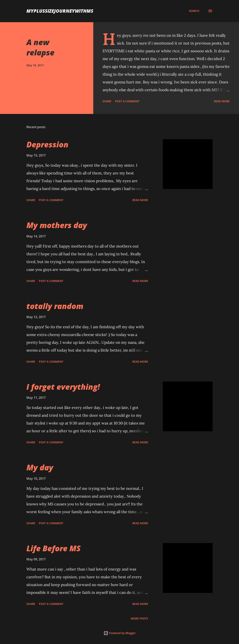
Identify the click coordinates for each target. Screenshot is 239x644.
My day (40, 467)
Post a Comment (127, 101)
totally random (55, 306)
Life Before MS (54, 548)
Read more (222, 101)
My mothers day (57, 225)
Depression (47, 144)
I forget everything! (63, 387)
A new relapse (40, 47)
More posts (139, 618)
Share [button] (107, 101)
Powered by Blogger (120, 633)
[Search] (194, 11)
